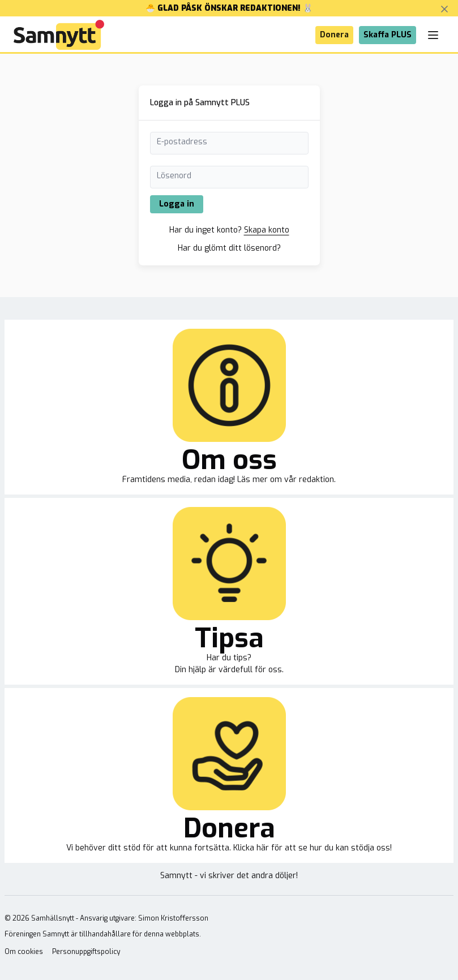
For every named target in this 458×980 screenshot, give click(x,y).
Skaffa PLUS (388, 35)
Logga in (177, 204)
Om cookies (24, 952)
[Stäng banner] (444, 9)
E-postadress (182, 142)
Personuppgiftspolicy (86, 952)
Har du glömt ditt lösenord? (229, 248)
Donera (334, 35)
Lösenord (174, 176)
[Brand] (59, 35)
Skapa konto (267, 230)
